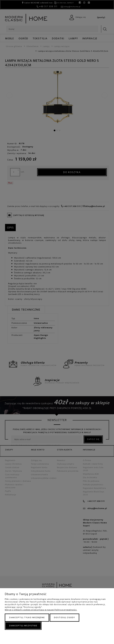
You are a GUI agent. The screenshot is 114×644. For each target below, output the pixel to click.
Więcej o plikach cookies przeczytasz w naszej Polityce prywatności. (41, 610)
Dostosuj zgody (64, 617)
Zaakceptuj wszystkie (23, 626)
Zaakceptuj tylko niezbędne (27, 617)
